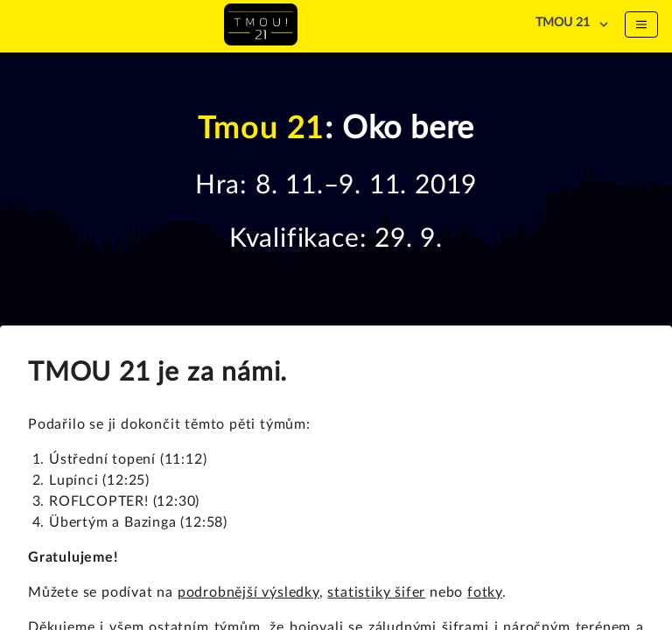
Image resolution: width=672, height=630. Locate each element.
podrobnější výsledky (248, 592)
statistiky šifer (376, 592)
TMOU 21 (563, 23)
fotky (485, 592)
